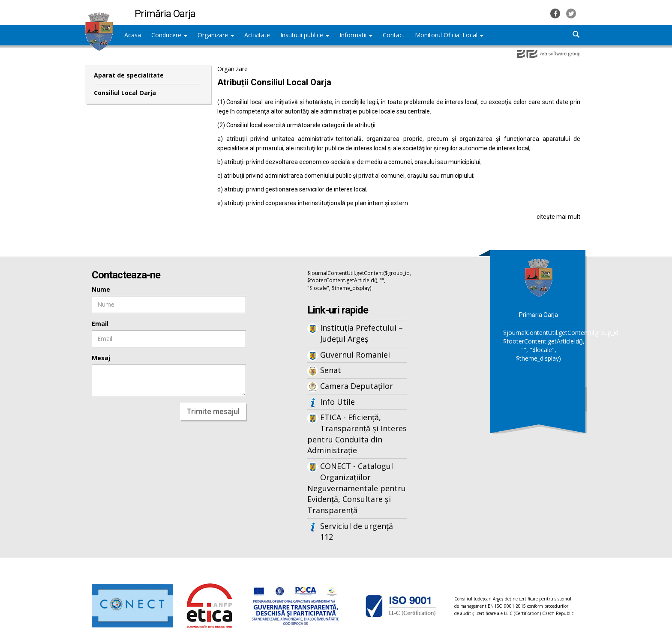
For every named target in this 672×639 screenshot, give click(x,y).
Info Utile (337, 402)
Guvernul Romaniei (355, 355)
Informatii (356, 35)
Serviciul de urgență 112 (357, 532)
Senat (331, 370)
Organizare (216, 35)
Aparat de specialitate (129, 75)
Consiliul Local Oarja (125, 93)
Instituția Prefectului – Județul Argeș (361, 333)
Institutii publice (305, 35)
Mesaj (101, 358)
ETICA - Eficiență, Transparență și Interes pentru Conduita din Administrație (357, 434)
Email (100, 324)
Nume (101, 289)
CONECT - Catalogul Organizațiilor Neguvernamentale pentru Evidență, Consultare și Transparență (357, 488)
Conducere (169, 35)
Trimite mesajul (213, 411)
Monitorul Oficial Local (449, 35)
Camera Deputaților (357, 386)
